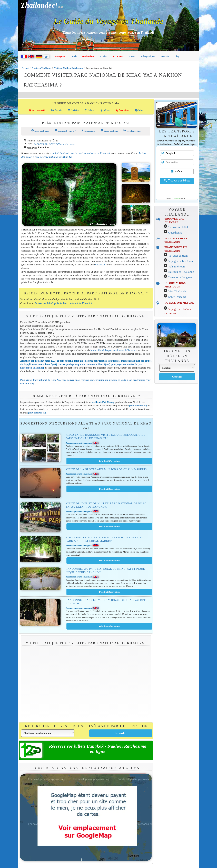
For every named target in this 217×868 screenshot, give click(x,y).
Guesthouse (175, 233)
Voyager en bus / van (180, 261)
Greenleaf (100, 265)
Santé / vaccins (177, 297)
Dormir (57, 110)
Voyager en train (178, 256)
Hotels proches (132, 131)
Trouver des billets (177, 181)
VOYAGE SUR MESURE (179, 303)
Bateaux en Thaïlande (181, 272)
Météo (105, 110)
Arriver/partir (37, 110)
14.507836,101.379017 (45, 144)
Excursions (118, 56)
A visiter (103, 56)
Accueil (26, 68)
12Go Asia (177, 198)
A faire (90, 110)
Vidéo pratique (109, 131)
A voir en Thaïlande (42, 68)
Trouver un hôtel (178, 227)
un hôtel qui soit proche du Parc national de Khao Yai (81, 153)
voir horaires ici (138, 406)
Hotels (74, 56)
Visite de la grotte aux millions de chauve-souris (106, 469)
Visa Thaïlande (177, 291)
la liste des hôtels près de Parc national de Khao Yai (63, 303)
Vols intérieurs (177, 267)
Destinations (88, 56)
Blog (177, 56)
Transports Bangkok (180, 277)
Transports (60, 56)
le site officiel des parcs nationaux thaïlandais (113, 350)
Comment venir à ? (65, 131)
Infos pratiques (148, 56)
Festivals (165, 56)
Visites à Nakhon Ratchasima (69, 68)
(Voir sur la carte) (66, 144)
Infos (139, 110)
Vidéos (132, 56)
